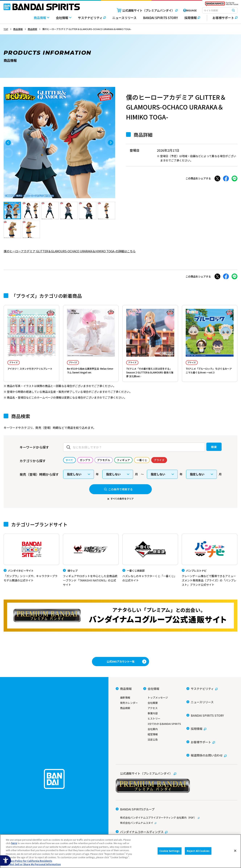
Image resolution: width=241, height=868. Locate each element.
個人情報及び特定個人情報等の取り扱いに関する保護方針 (146, 830)
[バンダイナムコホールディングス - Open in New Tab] (142, 806)
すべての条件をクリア (122, 504)
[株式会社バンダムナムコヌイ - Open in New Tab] (177, 799)
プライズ (17, 363)
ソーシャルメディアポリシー (164, 825)
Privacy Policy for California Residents (29, 861)
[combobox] (220, 10)
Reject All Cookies (198, 851)
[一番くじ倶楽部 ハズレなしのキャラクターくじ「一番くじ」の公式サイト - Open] (150, 565)
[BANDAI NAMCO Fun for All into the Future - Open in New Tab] (222, 5)
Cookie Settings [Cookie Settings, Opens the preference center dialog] (170, 851)
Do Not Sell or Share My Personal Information (210, 830)
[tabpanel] (59, 143)
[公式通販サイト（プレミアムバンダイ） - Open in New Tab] (140, 10)
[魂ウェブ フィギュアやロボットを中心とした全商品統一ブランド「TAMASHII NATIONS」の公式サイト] (91, 567)
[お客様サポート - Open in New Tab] (222, 18)
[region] (120, 851)
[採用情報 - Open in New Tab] (192, 19)
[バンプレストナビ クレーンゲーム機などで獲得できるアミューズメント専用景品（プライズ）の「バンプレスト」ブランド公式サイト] (210, 567)
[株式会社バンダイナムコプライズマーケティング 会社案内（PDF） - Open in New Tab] (177, 794)
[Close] (235, 851)
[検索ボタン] (233, 10)
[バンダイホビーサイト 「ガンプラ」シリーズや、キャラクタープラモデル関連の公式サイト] (31, 565)
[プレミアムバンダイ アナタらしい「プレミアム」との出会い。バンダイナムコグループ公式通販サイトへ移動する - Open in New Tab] (120, 623)
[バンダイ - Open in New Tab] (126, 812)
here (14, 843)
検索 (206, 452)
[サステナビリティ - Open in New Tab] (92, 19)
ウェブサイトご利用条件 (129, 825)
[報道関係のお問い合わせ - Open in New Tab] (206, 737)
